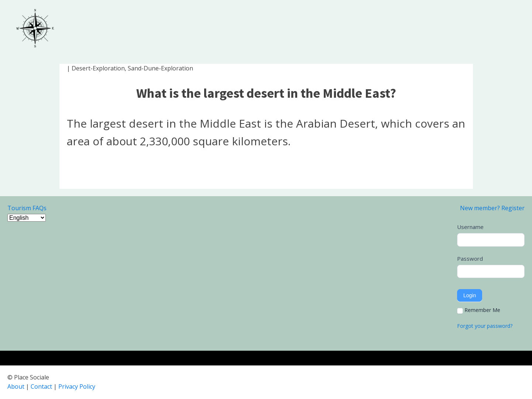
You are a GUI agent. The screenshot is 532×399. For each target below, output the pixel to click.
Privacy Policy (77, 386)
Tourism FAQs (27, 208)
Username (470, 227)
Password (470, 259)
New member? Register (492, 208)
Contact (41, 386)
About (16, 386)
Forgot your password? (485, 326)
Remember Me (479, 310)
